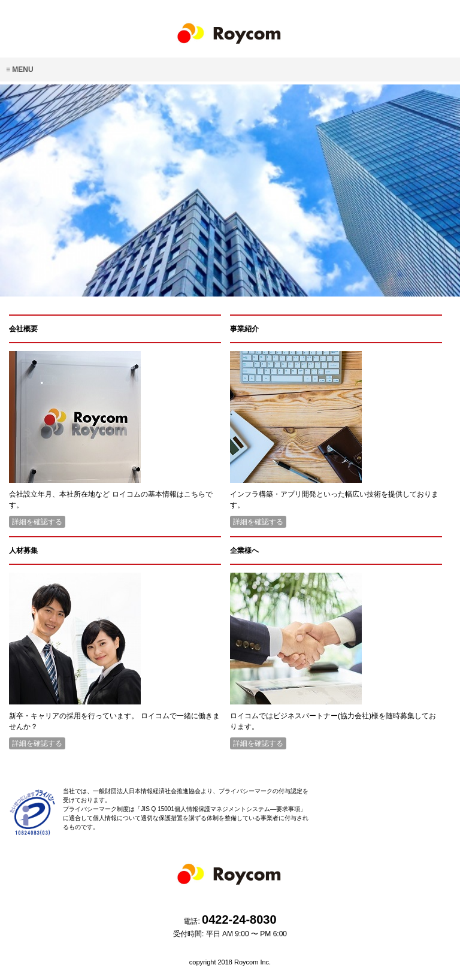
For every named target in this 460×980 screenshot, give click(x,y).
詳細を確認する (37, 522)
